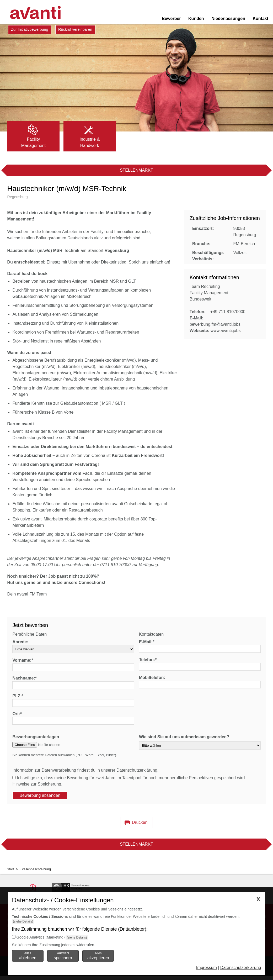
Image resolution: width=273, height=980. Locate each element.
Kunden (196, 19)
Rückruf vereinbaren (75, 29)
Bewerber (171, 19)
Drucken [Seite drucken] (140, 822)
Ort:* (17, 714)
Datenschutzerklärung (241, 968)
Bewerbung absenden (40, 795)
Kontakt (260, 19)
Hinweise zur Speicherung (37, 784)
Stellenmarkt (136, 170)
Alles (28, 956)
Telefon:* (148, 660)
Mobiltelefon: (152, 678)
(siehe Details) (23, 921)
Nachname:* (24, 678)
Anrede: (20, 642)
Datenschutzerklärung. (137, 770)
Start (10, 869)
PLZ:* (18, 696)
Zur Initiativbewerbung (30, 29)
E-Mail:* (147, 642)
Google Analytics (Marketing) (41, 937)
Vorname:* (23, 660)
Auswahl (63, 956)
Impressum (207, 968)
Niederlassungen (228, 19)
